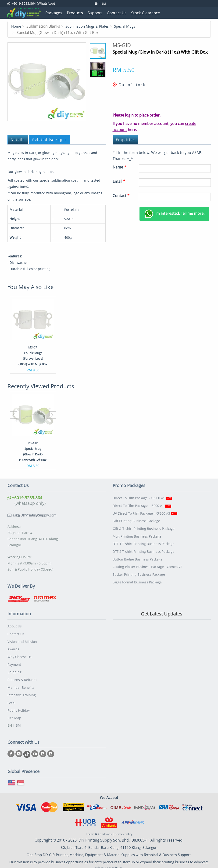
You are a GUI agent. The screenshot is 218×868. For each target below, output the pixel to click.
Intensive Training (22, 691)
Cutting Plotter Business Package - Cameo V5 (147, 563)
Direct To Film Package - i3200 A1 (142, 505)
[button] (13, 415)
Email (119, 181)
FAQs (11, 698)
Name (119, 167)
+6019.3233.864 (25, 497)
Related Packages (51, 139)
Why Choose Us (20, 655)
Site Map (14, 713)
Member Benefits (21, 684)
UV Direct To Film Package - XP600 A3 (145, 512)
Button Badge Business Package (138, 555)
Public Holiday (19, 705)
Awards (13, 647)
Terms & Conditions (99, 829)
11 (47, 81)
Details (18, 139)
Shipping (14, 669)
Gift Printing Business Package (136, 519)
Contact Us (16, 633)
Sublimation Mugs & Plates (90, 26)
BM (104, 4)
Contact (121, 195)
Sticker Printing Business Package (139, 570)
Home (17, 26)
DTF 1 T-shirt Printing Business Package (143, 541)
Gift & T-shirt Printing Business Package (144, 526)
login (129, 115)
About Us (15, 626)
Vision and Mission (22, 640)
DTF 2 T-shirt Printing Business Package (143, 548)
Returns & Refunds (22, 676)
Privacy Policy (123, 829)
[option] (33, 335)
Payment (14, 662)
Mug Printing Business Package (137, 534)
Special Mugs (130, 26)
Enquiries (126, 139)
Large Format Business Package (137, 577)
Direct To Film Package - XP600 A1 (142, 497)
